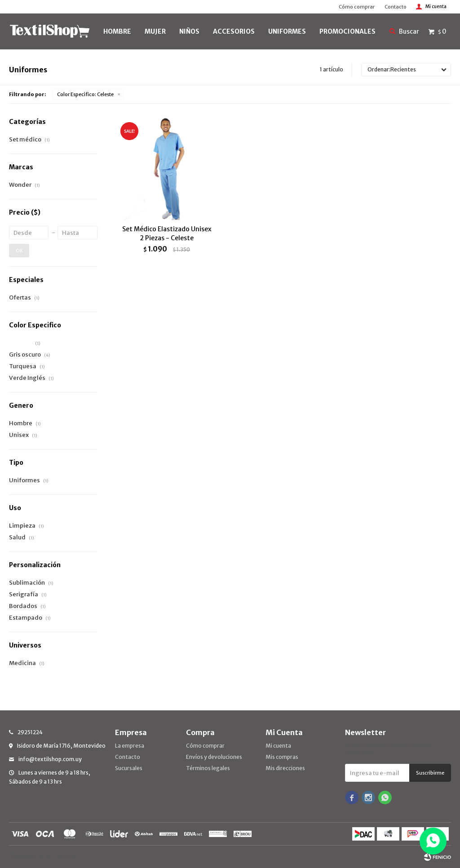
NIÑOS (189, 31)
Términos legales (208, 768)
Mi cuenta (278, 746)
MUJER (155, 31)
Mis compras (282, 757)
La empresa (130, 746)
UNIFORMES (287, 31)
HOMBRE (117, 31)
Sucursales (129, 768)
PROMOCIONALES (347, 31)
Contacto (396, 7)
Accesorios (234, 31)
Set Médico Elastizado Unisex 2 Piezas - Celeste (167, 234)
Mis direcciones (285, 768)
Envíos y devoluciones (214, 757)
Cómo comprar (357, 7)
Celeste (85, 94)
